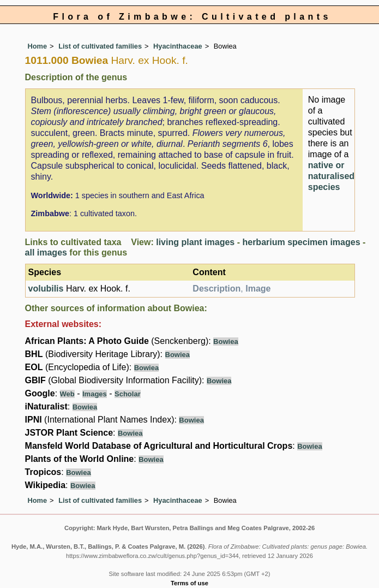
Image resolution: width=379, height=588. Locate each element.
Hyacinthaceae (178, 46)
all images (46, 253)
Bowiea (226, 341)
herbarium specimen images (301, 242)
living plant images (195, 242)
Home (38, 46)
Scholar (128, 394)
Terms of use (189, 583)
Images (95, 394)
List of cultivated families (100, 46)
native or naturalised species (331, 176)
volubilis (46, 289)
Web (67, 394)
